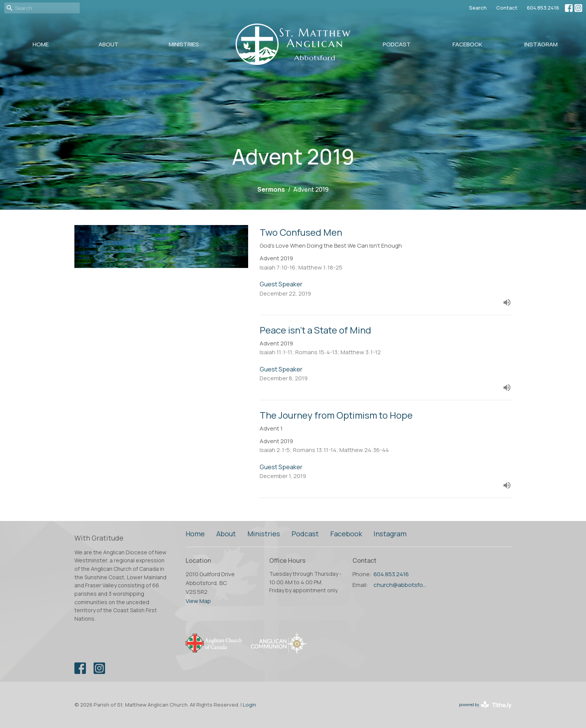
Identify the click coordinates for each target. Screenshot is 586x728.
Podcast (397, 44)
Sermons (271, 189)
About (109, 44)
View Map (198, 601)
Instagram (541, 44)
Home (41, 44)
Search (478, 8)
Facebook (467, 44)
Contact (507, 8)
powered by (485, 705)
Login (249, 705)
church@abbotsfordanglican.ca (401, 585)
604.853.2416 (543, 8)
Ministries (184, 44)
